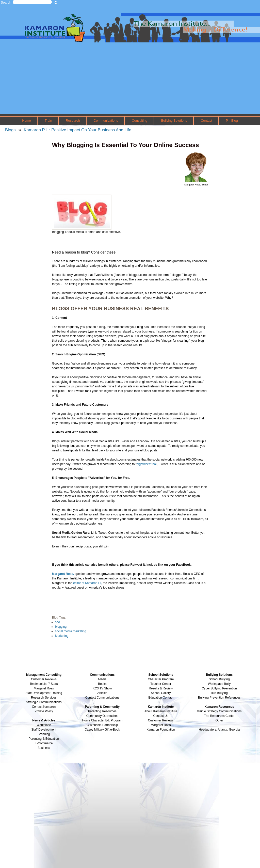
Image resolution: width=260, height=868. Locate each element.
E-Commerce (44, 743)
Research (73, 121)
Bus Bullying (219, 693)
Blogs (10, 130)
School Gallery (161, 693)
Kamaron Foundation (161, 730)
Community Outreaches (102, 716)
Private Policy (44, 711)
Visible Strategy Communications (219, 711)
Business (44, 748)
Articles (102, 693)
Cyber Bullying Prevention (219, 688)
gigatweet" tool (147, 464)
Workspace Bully (219, 684)
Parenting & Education (44, 739)
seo (58, 622)
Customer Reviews (161, 720)
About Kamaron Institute (161, 711)
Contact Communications (102, 698)
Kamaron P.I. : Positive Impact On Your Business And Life (77, 130)
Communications (106, 121)
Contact (207, 121)
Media (102, 679)
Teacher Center (161, 684)
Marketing (62, 636)
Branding (44, 734)
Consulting (140, 121)
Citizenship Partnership (102, 725)
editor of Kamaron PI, (87, 583)
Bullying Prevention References (219, 698)
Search (6, 2)
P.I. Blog (232, 121)
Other (219, 720)
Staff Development (44, 730)
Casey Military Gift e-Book (102, 730)
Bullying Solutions (174, 121)
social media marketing (71, 631)
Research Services (44, 698)
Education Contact (161, 698)
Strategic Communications (44, 702)
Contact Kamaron (44, 707)
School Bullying (219, 679)
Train (48, 121)
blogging (61, 627)
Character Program (161, 679)
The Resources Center (219, 716)
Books (102, 684)
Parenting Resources (102, 711)
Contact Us (161, 716)
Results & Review (161, 688)
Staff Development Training (44, 693)
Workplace (44, 725)
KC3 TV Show (102, 688)
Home (27, 121)
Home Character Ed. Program (102, 720)
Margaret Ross (44, 688)
